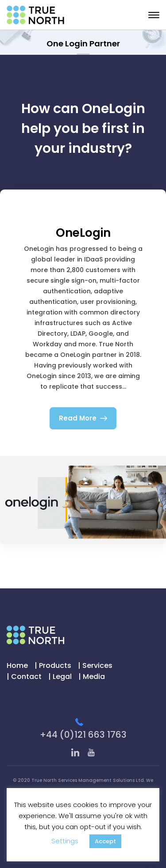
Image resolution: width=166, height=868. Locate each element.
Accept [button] (105, 841)
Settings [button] (65, 841)
